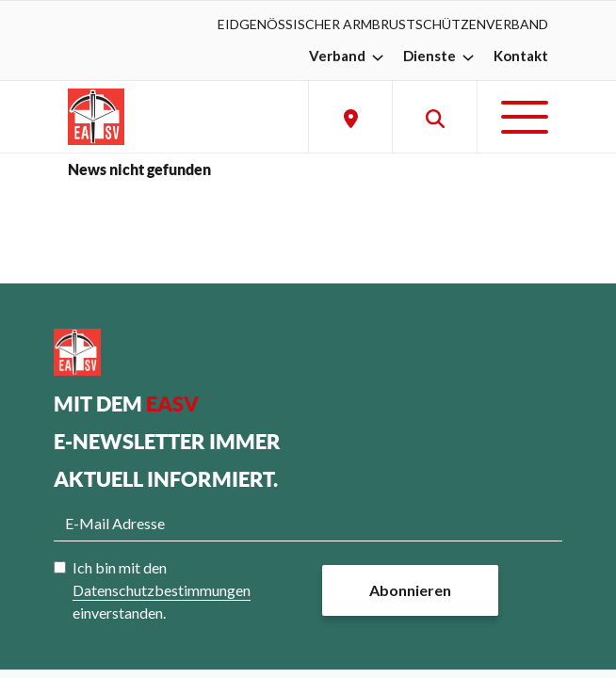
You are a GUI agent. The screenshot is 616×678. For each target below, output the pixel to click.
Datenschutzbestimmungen (162, 590)
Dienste (441, 56)
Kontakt (521, 56)
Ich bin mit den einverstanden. (162, 590)
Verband (349, 56)
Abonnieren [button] (410, 590)
